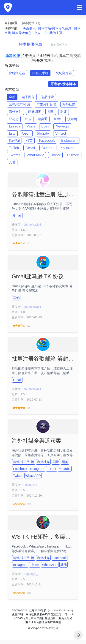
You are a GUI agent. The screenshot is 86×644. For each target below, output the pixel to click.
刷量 (51, 112)
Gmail (30, 148)
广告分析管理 (46, 104)
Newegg (62, 126)
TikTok (14, 148)
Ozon (26, 133)
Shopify (43, 133)
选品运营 (47, 97)
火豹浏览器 (64, 73)
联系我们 (55, 622)
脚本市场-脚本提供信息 (55, 28)
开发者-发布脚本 (63, 84)
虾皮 (28, 119)
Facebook (47, 141)
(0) (21, 504)
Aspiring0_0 (32, 574)
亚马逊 (14, 119)
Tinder (55, 155)
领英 (29, 141)
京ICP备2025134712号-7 (43, 628)
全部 (12, 97)
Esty (12, 133)
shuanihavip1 (32, 225)
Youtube (68, 148)
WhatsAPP (35, 155)
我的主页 (56, 33)
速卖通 (43, 119)
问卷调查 (35, 112)
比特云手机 (40, 73)
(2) (21, 243)
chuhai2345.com (60, 610)
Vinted (61, 133)
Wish (31, 126)
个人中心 (41, 33)
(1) (21, 408)
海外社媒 (69, 104)
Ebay (45, 126)
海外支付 (15, 112)
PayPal (14, 141)
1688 (57, 119)
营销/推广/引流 (20, 104)
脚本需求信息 (59, 45)
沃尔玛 (72, 119)
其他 (12, 162)
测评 (64, 112)
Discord (73, 155)
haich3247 (31, 485)
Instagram (69, 141)
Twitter (15, 155)
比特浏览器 (17, 73)
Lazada (15, 126)
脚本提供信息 (31, 44)
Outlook (48, 148)
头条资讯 (29, 28)
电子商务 (28, 97)
